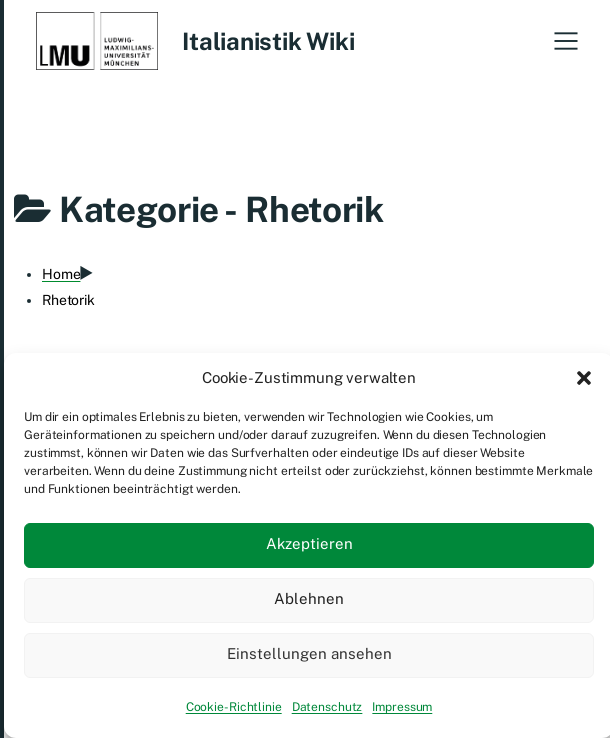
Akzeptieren (309, 543)
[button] (584, 378)
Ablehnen (309, 598)
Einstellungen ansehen (309, 653)
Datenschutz (327, 707)
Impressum (402, 707)
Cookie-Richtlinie (234, 707)
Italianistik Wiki (268, 41)
